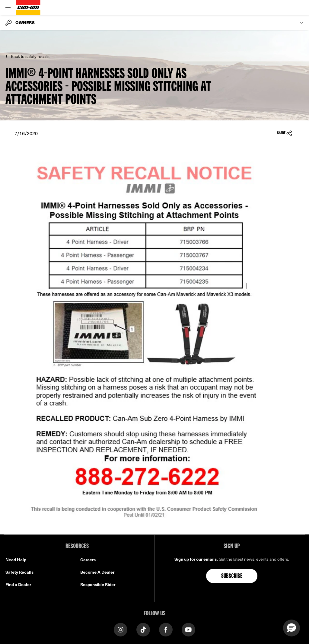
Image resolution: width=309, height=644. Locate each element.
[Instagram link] (121, 629)
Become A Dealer (97, 572)
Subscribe (232, 576)
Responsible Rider (98, 584)
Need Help (16, 560)
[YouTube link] (188, 629)
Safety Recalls (19, 572)
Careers (88, 560)
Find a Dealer (18, 584)
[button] (291, 628)
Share (285, 133)
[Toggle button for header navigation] (8, 7)
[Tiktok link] (143, 629)
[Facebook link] (166, 629)
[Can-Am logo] (28, 7)
